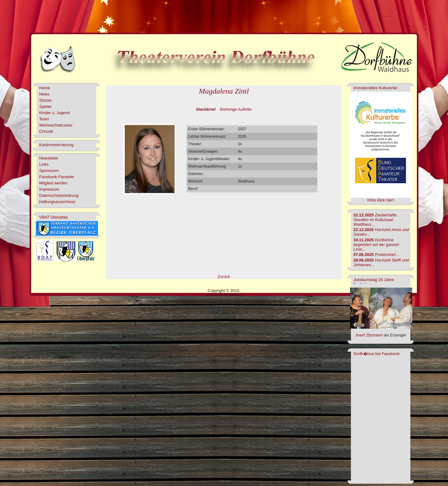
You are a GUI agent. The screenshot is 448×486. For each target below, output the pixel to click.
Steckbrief (206, 109)
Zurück (224, 277)
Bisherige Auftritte (236, 109)
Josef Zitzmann (369, 335)
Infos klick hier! (381, 200)
